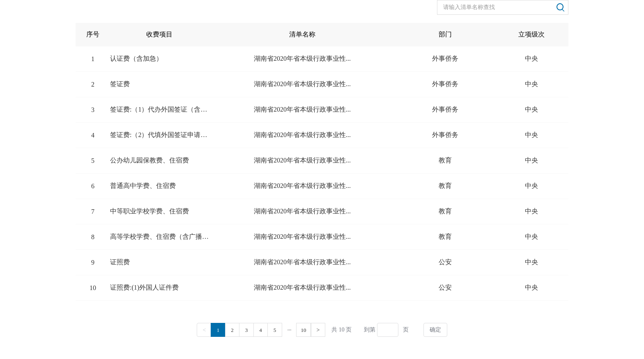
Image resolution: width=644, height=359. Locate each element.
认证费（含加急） (136, 58)
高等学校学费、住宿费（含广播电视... (159, 237)
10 (304, 330)
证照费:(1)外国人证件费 (144, 287)
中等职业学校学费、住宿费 (149, 211)
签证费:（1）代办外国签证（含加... (159, 109)
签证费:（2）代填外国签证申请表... (159, 135)
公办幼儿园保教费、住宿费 (149, 160)
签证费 (120, 84)
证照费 (120, 262)
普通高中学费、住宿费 (143, 186)
